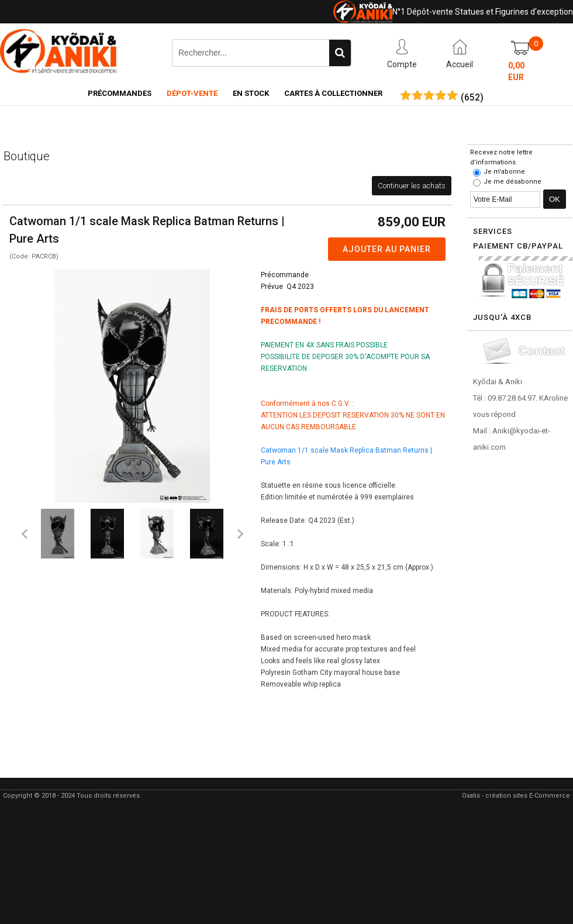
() (472, 98)
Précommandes (120, 93)
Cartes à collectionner (333, 93)
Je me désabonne (512, 182)
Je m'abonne (504, 172)
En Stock (251, 93)
